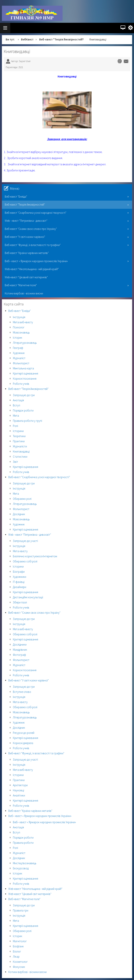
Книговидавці (17, 51)
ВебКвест (27, 39)
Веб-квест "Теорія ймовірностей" (61, 39)
